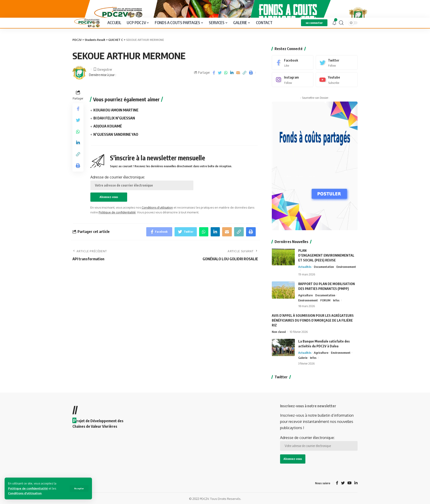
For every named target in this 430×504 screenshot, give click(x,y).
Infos (336, 307)
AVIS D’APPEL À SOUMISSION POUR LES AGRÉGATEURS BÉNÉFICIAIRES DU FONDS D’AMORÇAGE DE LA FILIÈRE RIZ (313, 327)
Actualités (305, 273)
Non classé (279, 338)
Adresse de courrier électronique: (142, 198)
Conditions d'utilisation (25, 493)
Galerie (303, 364)
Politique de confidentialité (28, 488)
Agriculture (305, 302)
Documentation (324, 273)
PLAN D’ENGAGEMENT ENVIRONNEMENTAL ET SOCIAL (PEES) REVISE (326, 262)
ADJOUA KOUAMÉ (108, 142)
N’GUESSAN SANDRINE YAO (116, 150)
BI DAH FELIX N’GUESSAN (114, 134)
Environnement (346, 273)
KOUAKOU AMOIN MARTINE (116, 126)
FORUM (325, 307)
